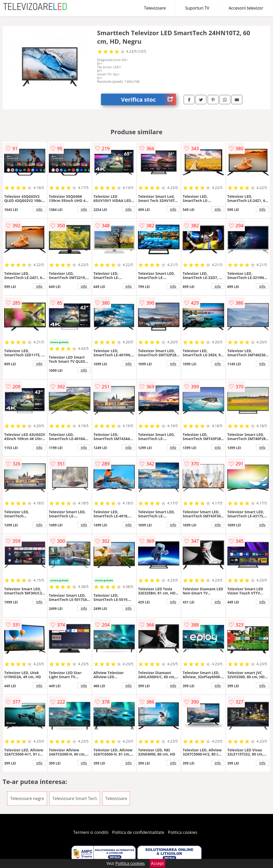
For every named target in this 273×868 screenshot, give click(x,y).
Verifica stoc (149, 99)
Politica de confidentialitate (138, 832)
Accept (158, 863)
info (39, 209)
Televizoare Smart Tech (75, 798)
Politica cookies (183, 832)
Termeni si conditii (91, 832)
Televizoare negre (27, 798)
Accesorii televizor (246, 8)
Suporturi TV (197, 8)
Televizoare (155, 8)
